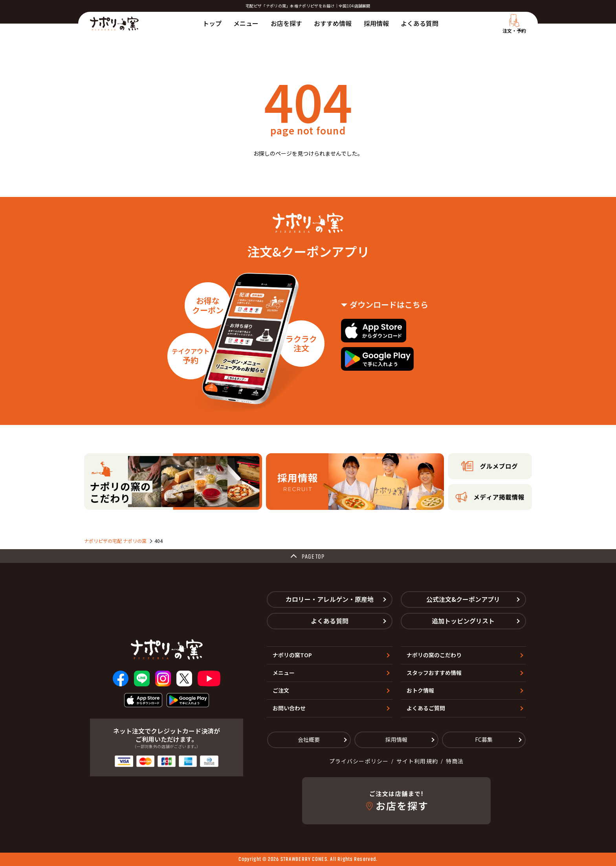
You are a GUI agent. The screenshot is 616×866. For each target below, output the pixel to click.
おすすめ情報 (333, 23)
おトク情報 (420, 690)
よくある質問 (420, 23)
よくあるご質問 (426, 708)
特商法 (455, 761)
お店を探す (286, 23)
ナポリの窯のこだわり (434, 655)
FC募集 (484, 739)
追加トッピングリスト (463, 621)
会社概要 (309, 739)
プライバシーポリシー (359, 761)
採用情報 (376, 23)
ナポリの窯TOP (292, 655)
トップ (212, 23)
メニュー (246, 23)
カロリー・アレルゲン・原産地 (330, 599)
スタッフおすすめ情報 (434, 673)
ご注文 (281, 690)
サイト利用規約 (417, 761)
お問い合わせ (289, 708)
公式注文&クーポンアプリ (463, 599)
